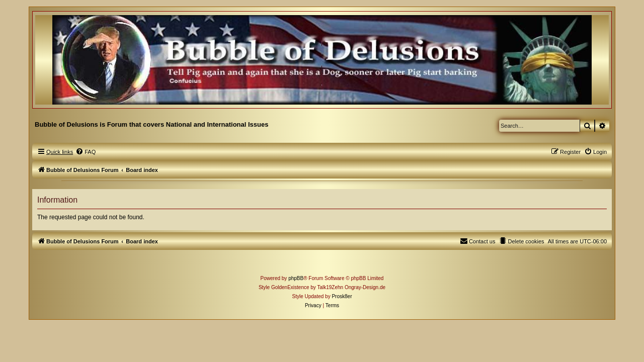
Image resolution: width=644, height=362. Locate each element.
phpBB (296, 287)
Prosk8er (342, 305)
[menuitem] (77, 161)
